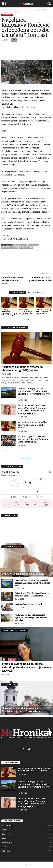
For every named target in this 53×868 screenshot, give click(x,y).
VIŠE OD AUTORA (35, 292)
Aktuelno (5, 847)
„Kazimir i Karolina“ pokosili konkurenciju (40, 279)
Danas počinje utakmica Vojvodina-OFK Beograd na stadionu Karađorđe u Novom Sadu (32, 583)
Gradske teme (7, 826)
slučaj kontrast (26, 248)
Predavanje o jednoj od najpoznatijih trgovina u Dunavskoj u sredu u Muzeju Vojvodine (31, 617)
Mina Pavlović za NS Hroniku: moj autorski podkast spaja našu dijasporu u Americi (26, 667)
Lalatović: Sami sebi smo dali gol (28, 604)
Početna (4, 10)
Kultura (4, 830)
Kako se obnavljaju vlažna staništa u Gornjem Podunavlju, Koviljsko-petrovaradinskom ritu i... (34, 392)
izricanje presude (20, 245)
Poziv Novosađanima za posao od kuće (23, 574)
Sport (4, 838)
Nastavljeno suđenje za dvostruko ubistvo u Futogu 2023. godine (9, 312)
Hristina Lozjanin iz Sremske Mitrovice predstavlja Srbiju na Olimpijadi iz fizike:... (33, 439)
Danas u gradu (7, 842)
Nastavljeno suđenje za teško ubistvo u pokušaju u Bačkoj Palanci (26, 312)
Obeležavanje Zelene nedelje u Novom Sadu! (12, 280)
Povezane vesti (18, 292)
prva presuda (33, 245)
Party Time (6, 851)
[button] (49, 4)
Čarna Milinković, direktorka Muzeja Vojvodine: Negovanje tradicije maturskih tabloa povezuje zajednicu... (32, 409)
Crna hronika (14, 10)
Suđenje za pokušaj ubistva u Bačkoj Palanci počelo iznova (43, 312)
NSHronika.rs (26, 458)
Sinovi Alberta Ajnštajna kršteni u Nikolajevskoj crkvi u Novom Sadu (21, 710)
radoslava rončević (10, 248)
